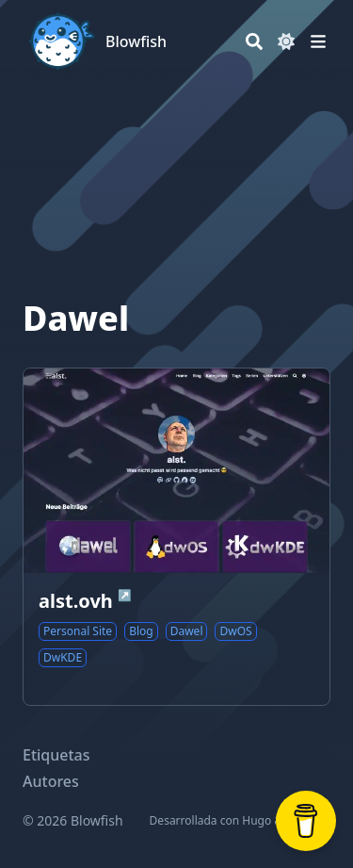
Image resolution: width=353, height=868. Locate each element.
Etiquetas (56, 755)
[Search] (254, 41)
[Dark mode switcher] (286, 41)
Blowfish (136, 41)
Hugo (257, 820)
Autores (51, 781)
